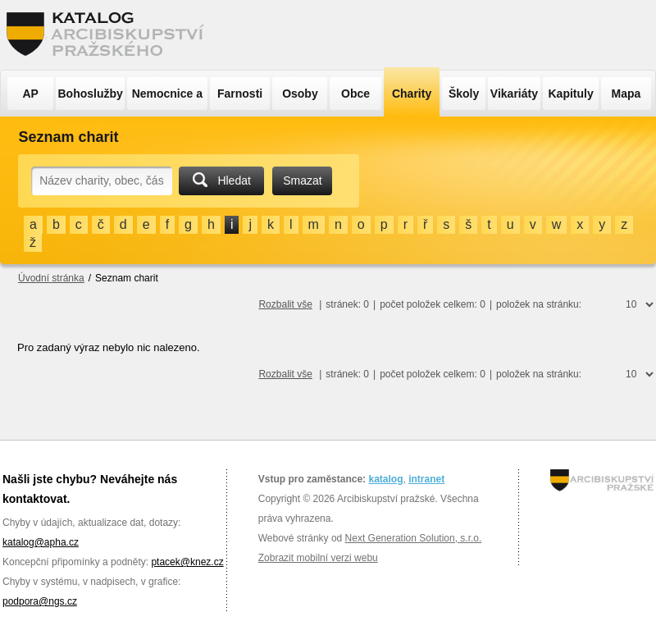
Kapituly (570, 94)
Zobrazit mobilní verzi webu (318, 558)
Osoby (300, 94)
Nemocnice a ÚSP (167, 98)
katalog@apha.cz (41, 542)
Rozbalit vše (285, 304)
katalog (385, 479)
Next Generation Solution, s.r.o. (414, 538)
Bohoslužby (91, 94)
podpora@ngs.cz (40, 601)
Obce (355, 94)
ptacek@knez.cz (187, 562)
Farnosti (240, 94)
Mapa (626, 94)
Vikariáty (514, 94)
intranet (426, 479)
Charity (412, 94)
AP (30, 94)
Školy (464, 94)
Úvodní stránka (51, 278)
